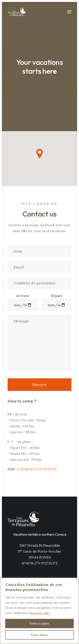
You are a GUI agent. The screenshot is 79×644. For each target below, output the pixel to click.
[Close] (76, 580)
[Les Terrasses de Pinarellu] (17, 12)
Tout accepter (39, 624)
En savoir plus (39, 613)
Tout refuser (40, 635)
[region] (39, 611)
